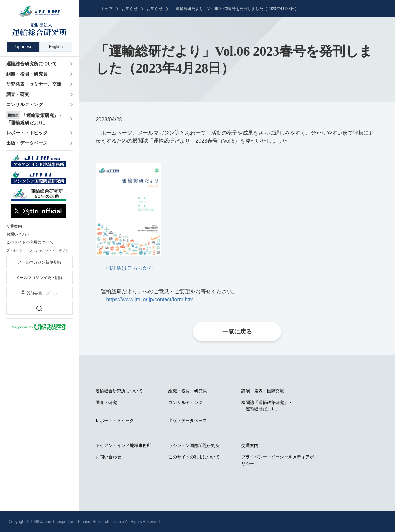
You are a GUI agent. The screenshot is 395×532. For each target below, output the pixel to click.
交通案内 (250, 445)
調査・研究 (106, 402)
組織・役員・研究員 (188, 391)
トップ (107, 9)
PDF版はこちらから (130, 268)
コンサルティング (186, 402)
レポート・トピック (115, 420)
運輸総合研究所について (119, 391)
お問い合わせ (108, 457)
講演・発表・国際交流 (263, 391)
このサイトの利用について (194, 457)
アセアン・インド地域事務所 (123, 445)
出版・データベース (188, 420)
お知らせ (130, 9)
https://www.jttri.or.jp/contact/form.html (150, 300)
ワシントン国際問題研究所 (194, 445)
